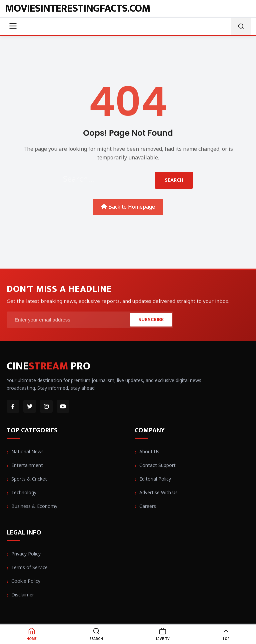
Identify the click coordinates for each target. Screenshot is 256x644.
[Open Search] (241, 26)
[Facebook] (13, 406)
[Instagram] (46, 406)
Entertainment (27, 465)
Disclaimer (23, 595)
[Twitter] (30, 406)
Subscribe (151, 320)
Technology (24, 492)
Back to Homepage (128, 207)
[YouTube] (63, 406)
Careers (148, 506)
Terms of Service (29, 567)
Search (174, 180)
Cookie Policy (26, 581)
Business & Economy (34, 506)
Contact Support (157, 465)
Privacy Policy (26, 554)
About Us (149, 451)
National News (27, 451)
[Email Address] (69, 320)
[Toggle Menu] (13, 26)
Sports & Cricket (29, 479)
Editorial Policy (155, 479)
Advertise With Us (158, 492)
